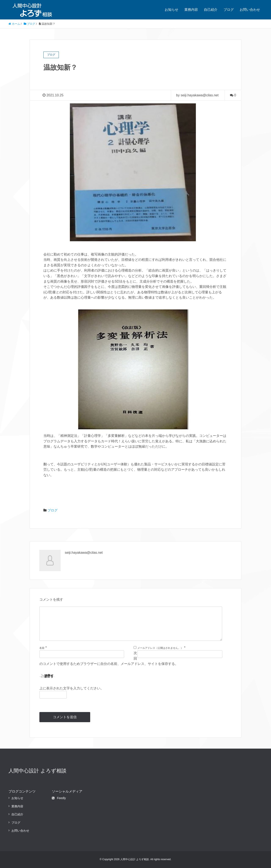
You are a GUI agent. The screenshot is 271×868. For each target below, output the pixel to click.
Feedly (59, 798)
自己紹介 (211, 10)
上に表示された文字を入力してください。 (72, 688)
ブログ (229, 10)
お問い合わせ (250, 10)
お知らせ (171, 10)
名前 (42, 648)
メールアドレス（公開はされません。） (160, 648)
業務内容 (191, 10)
